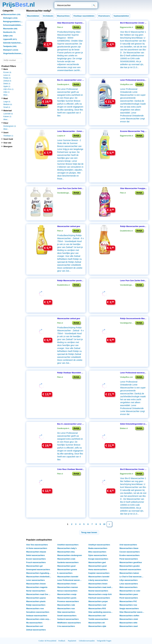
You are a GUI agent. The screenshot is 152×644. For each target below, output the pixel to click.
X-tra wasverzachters (66, 626)
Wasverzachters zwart (129, 626)
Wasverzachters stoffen (129, 616)
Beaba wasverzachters (98, 548)
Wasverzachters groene (67, 570)
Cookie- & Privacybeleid (47, 641)
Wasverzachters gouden (130, 566)
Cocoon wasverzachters (130, 552)
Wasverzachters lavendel (68, 577)
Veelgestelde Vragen (104, 641)
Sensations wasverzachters (38, 612)
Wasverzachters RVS (97, 609)
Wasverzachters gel (34, 566)
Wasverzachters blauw (129, 548)
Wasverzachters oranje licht (100, 594)
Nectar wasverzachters (36, 591)
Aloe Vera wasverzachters (37, 545)
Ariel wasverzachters (128, 545)
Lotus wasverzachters (129, 584)
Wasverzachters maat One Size (39, 594)
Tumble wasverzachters (98, 619)
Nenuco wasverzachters (67, 591)
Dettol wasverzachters (36, 555)
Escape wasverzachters (98, 559)
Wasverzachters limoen (36, 584)
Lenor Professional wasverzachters (70, 580)
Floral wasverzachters (129, 559)
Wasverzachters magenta (37, 587)
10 (104, 524)
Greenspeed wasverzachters (38, 570)
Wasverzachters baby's (67, 548)
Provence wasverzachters (68, 601)
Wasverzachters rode (66, 605)
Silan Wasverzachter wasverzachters (132, 612)
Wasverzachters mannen (68, 587)
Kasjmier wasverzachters (99, 573)
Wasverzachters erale (66, 559)
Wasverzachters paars (129, 594)
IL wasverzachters (65, 573)
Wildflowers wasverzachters (69, 623)
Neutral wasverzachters (98, 591)
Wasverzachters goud (66, 566)
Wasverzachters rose (128, 605)
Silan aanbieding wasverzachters (101, 612)
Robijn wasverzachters (36, 605)
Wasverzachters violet (129, 619)
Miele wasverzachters (129, 587)
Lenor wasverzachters (35, 580)
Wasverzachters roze (66, 609)
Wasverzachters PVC (128, 601)
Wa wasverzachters (34, 623)
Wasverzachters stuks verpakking (39, 619)
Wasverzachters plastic (36, 601)
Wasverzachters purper (98, 601)
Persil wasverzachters (129, 598)
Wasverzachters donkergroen (70, 555)
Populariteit (72, 641)
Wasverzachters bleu (66, 552)
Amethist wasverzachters (68, 545)
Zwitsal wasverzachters (36, 630)
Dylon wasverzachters (98, 555)
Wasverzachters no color (130, 591)
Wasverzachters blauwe (36, 552)
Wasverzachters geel (97, 562)
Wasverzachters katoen (129, 573)
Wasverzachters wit (97, 623)
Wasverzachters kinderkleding (39, 577)
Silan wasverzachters (66, 612)
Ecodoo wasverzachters (130, 555)
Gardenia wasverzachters (68, 562)
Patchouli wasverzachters (99, 598)
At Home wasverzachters (37, 548)
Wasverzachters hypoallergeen (39, 573)
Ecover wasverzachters (36, 559)
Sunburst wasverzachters (68, 619)
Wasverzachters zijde (97, 626)
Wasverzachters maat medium (101, 587)
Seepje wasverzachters (129, 609)
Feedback (62, 641)
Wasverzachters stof (97, 616)
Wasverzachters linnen (67, 584)
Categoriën (8, 11)
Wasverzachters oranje (67, 594)
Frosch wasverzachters (36, 562)
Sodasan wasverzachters (37, 616)
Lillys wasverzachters (129, 580)
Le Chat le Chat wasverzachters (132, 577)
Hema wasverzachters (98, 570)
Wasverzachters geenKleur (131, 562)
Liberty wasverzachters (98, 580)
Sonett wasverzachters (67, 616)
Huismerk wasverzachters (130, 570)
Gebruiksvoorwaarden (87, 641)
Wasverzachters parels (67, 598)
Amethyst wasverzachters (99, 545)
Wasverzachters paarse (36, 598)
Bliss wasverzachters (97, 552)
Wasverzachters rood (97, 605)
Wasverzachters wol (35, 626)
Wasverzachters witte (128, 623)
